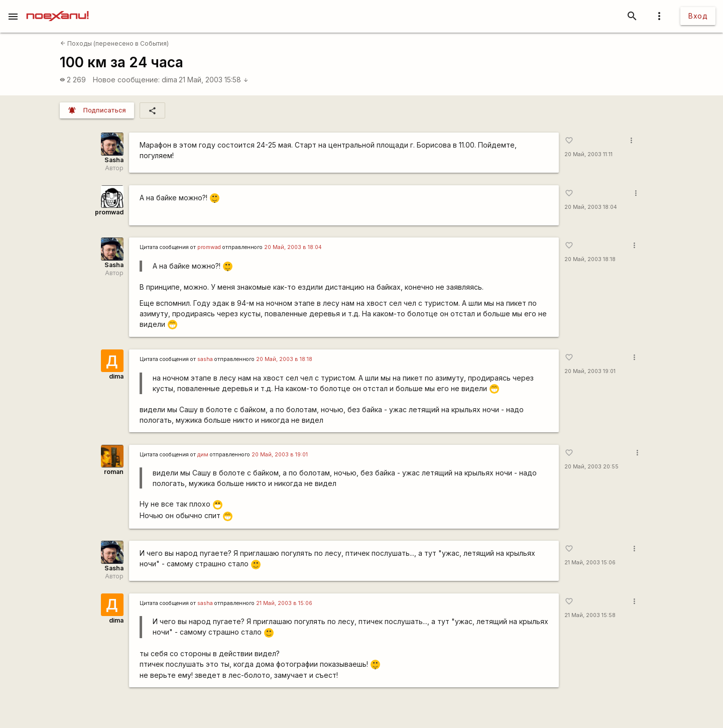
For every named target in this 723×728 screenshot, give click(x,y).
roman (114, 472)
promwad (109, 212)
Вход (698, 16)
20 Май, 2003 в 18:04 (293, 247)
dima (169, 80)
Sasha (114, 160)
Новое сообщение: (126, 80)
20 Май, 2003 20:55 (591, 467)
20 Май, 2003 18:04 (591, 207)
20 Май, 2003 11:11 (588, 154)
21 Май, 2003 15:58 (214, 80)
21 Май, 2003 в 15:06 (284, 603)
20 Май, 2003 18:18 (590, 259)
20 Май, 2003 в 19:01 (280, 455)
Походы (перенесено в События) (114, 43)
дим (203, 455)
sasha (205, 359)
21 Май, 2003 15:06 (590, 563)
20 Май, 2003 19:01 (590, 371)
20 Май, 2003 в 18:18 (284, 359)
